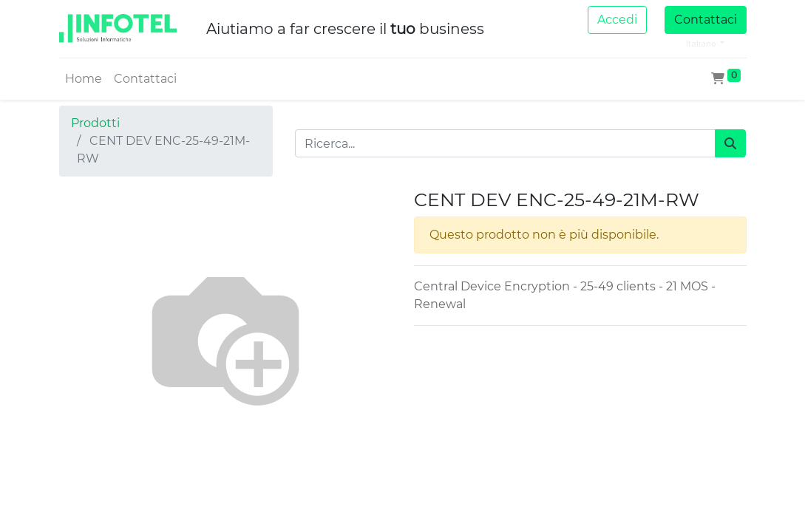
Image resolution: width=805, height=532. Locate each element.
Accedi (617, 20)
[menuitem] (84, 79)
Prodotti (95, 123)
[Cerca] (730, 143)
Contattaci (706, 20)
